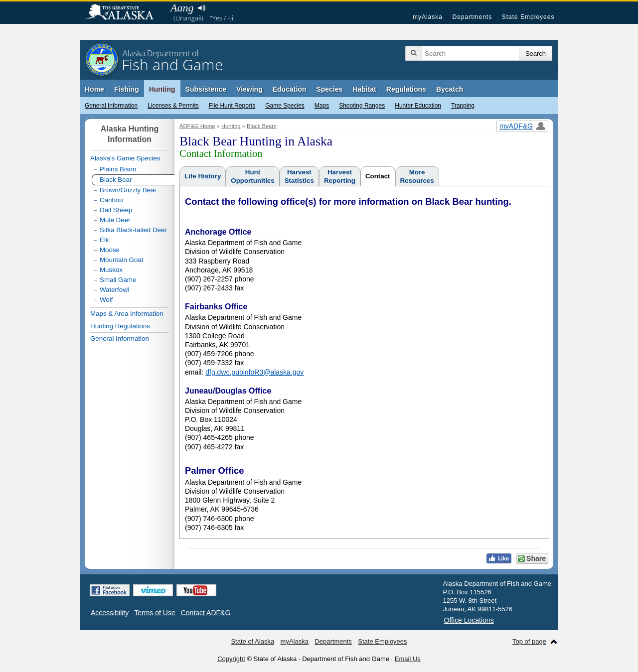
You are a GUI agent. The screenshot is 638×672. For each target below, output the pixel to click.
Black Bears (262, 126)
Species (329, 89)
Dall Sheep (116, 210)
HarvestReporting (340, 176)
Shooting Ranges (362, 106)
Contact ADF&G (206, 613)
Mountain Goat (121, 260)
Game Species (285, 106)
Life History (203, 176)
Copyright (231, 659)
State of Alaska (124, 13)
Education (290, 89)
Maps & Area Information (127, 314)
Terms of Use (155, 613)
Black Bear (116, 180)
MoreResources (417, 176)
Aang (182, 8)
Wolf (106, 300)
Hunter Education (418, 106)
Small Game (118, 280)
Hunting (162, 89)
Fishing (127, 89)
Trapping (463, 106)
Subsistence (206, 89)
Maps (322, 106)
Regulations (406, 89)
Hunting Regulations (120, 326)
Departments (472, 17)
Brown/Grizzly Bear (128, 190)
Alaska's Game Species (125, 158)
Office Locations (469, 620)
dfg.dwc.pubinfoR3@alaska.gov (254, 372)
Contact (378, 176)
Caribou (111, 200)
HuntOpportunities (252, 176)
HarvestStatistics (299, 176)
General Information (111, 106)
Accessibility (110, 613)
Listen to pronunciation (202, 8)
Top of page (529, 641)
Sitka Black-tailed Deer (133, 230)
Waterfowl (114, 290)
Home (94, 89)
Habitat (364, 89)
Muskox (111, 270)
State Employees (528, 17)
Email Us (408, 659)
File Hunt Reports (232, 106)
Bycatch (450, 89)
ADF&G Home (197, 126)
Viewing (249, 89)
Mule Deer (115, 220)
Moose (110, 250)
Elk (104, 240)
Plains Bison (118, 169)
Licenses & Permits (173, 106)
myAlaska (428, 17)
